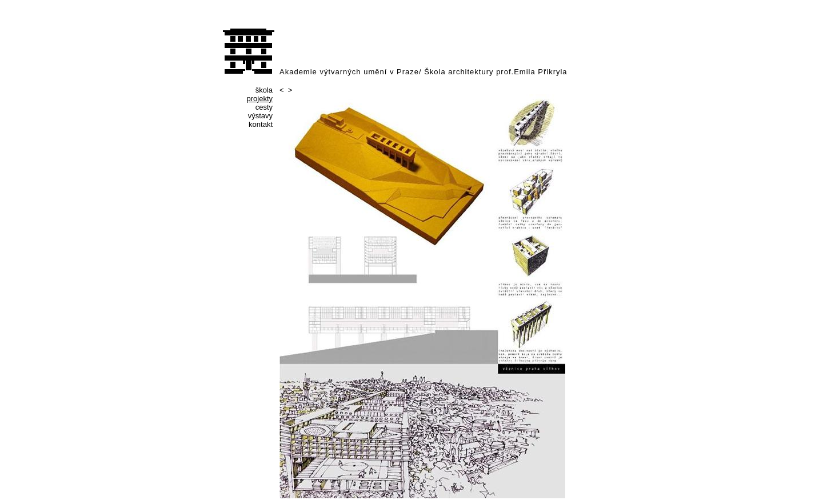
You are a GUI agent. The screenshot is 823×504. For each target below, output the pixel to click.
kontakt (261, 124)
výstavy (260, 116)
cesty (264, 107)
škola (264, 90)
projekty (259, 99)
